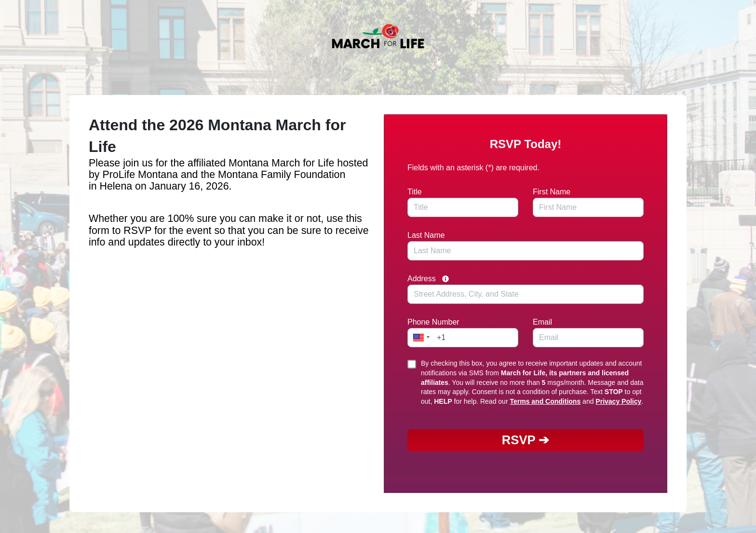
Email (545, 322)
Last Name (429, 235)
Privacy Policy (618, 401)
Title (417, 192)
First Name (554, 192)
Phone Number (436, 322)
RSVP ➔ (526, 440)
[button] (420, 338)
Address (429, 279)
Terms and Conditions (545, 401)
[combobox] (526, 294)
